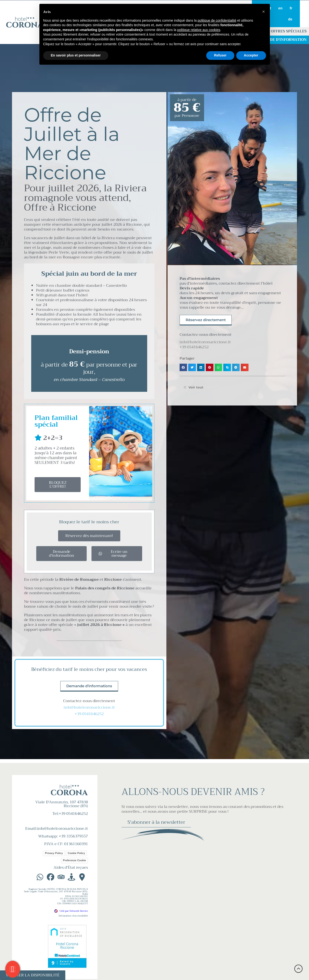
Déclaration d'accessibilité (73, 916)
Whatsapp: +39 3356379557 (63, 836)
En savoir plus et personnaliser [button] (76, 55)
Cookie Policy (76, 853)
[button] (183, 368)
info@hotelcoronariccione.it (89, 707)
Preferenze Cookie (74, 860)
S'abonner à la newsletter (156, 822)
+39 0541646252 (89, 714)
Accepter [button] (251, 55)
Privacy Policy (54, 853)
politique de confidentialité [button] (217, 20)
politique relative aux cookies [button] (199, 30)
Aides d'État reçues (71, 868)
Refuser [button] (220, 55)
